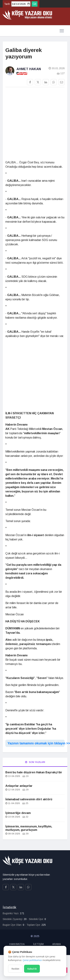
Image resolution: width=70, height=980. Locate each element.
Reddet (15, 969)
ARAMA (57, 944)
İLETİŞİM (38, 944)
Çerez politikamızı (32, 960)
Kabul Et (32, 969)
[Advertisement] (34, 125)
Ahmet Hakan (29, 69)
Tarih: (7, 4)
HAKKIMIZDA (17, 944)
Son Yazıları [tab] (35, 762)
